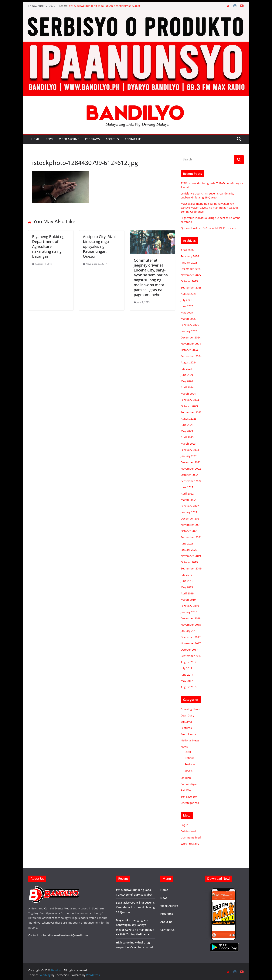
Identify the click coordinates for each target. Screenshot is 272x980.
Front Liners (188, 734)
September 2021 (191, 537)
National (190, 758)
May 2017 (187, 681)
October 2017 (189, 650)
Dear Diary (187, 715)
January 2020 (189, 550)
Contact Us (133, 139)
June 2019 (187, 581)
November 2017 (191, 643)
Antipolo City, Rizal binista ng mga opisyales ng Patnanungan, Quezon (99, 246)
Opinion (186, 778)
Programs (92, 139)
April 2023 (187, 437)
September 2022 (191, 481)
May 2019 (187, 587)
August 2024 (189, 362)
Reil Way (186, 790)
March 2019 (188, 600)
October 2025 (189, 281)
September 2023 (191, 412)
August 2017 (189, 662)
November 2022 (191, 469)
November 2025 (191, 275)
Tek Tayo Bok (189, 797)
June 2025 (187, 306)
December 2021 (191, 518)
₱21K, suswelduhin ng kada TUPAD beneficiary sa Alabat (105, 6)
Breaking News (190, 709)
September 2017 (191, 656)
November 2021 (191, 525)
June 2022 (187, 487)
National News (190, 740)
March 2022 (188, 500)
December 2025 (191, 269)
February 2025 (190, 325)
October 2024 (189, 350)
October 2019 (189, 562)
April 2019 (187, 593)
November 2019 (191, 556)
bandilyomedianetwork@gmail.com (66, 935)
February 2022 (190, 506)
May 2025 (187, 312)
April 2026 (187, 250)
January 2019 (189, 612)
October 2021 (189, 531)
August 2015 (189, 687)
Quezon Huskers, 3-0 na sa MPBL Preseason (208, 228)
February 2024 (190, 400)
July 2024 (186, 369)
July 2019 (186, 575)
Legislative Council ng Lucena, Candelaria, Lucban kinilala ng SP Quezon (135, 907)
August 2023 (189, 419)
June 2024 (187, 375)
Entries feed (188, 831)
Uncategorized (190, 803)
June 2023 (187, 425)
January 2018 (189, 631)
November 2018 (191, 625)
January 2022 (189, 512)
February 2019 (190, 606)
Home (35, 139)
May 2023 (187, 431)
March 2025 (188, 319)
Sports (189, 770)
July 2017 (186, 668)
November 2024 (191, 344)
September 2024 (191, 356)
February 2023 (190, 450)
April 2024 (187, 387)
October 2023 (189, 406)
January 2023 (189, 456)
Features (186, 728)
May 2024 (187, 381)
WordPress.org (190, 844)
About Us (112, 139)
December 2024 (191, 337)
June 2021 (187, 543)
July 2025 (186, 300)
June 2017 (187, 675)
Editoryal (186, 722)
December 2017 (191, 637)
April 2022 (187, 493)
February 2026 (190, 256)
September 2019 (191, 568)
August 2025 (189, 294)
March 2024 (188, 394)
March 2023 (188, 444)
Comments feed (191, 837)
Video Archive (69, 139)
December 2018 (191, 618)
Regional (190, 764)
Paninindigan (189, 784)
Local (188, 752)
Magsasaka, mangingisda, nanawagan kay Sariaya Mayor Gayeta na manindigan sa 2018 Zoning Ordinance (210, 208)
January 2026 (189, 262)
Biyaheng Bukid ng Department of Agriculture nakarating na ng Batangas (48, 246)
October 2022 (189, 475)
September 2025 (191, 287)
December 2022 (191, 462)
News (49, 139)
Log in (185, 825)
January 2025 (189, 331)
